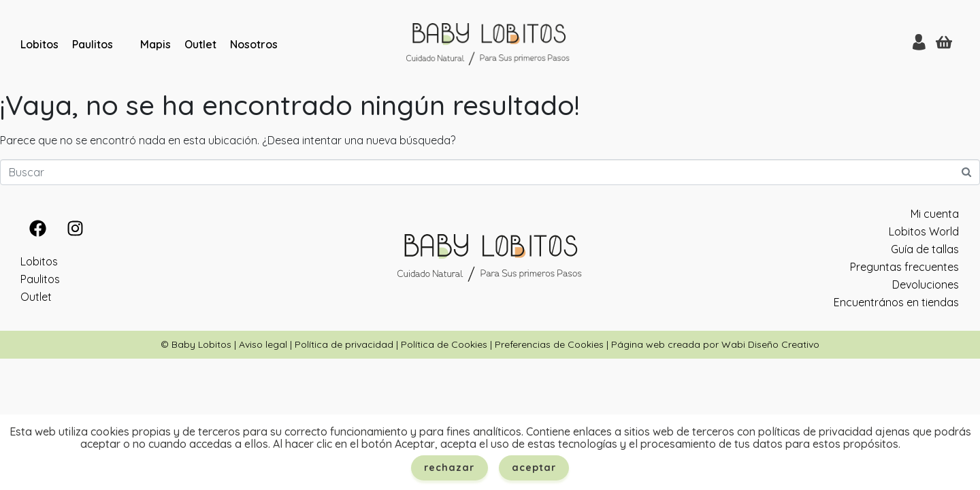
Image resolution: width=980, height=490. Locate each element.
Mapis (156, 44)
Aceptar (534, 468)
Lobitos (39, 44)
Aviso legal (263, 344)
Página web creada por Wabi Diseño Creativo (715, 344)
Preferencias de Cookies (549, 344)
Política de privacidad (344, 344)
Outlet (200, 44)
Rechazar (450, 468)
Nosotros (254, 44)
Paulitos (93, 44)
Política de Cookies (444, 344)
